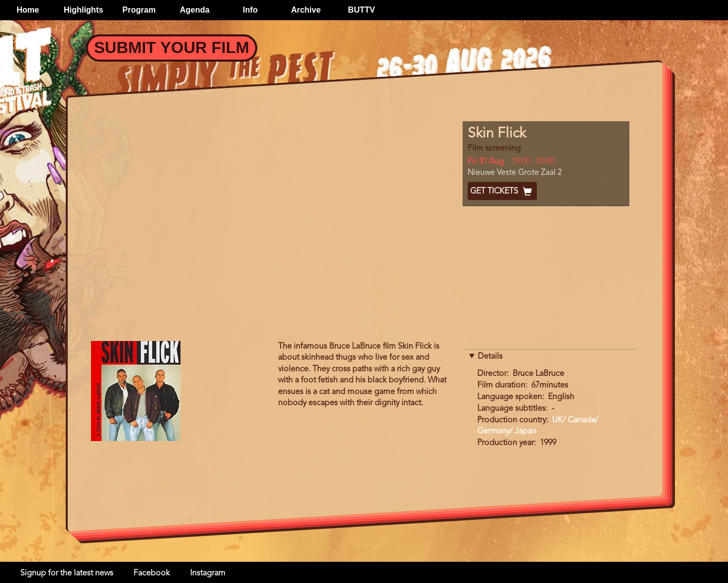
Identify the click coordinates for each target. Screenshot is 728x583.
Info (250, 10)
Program (139, 10)
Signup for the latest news (67, 573)
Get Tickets (502, 191)
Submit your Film (172, 47)
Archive (306, 10)
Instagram (208, 573)
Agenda (195, 10)
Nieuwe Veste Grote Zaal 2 (515, 173)
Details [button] (490, 357)
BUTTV (361, 10)
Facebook (152, 573)
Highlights (83, 10)
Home (28, 10)
